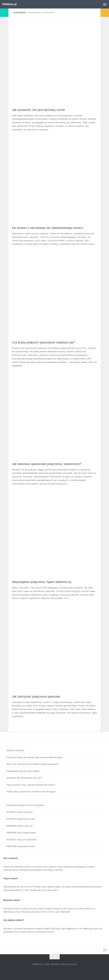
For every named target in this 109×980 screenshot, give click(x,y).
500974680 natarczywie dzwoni (21, 846)
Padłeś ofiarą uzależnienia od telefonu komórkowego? (31, 792)
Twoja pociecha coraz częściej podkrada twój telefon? (31, 785)
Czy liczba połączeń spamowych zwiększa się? (43, 342)
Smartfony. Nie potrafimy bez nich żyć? (24, 778)
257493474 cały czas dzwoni (20, 812)
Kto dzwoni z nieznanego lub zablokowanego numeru (48, 228)
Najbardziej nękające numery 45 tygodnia (25, 805)
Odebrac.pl (9, 4)
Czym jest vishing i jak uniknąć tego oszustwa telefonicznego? (35, 757)
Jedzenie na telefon (15, 750)
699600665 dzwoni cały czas (20, 826)
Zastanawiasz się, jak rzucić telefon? (23, 771)
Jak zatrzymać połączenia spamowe (36, 697)
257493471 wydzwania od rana (21, 819)
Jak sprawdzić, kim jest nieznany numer (38, 110)
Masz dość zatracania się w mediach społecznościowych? (33, 764)
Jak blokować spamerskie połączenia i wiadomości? (47, 464)
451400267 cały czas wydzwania (21, 840)
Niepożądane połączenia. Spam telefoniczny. (42, 582)
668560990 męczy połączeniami (21, 833)
